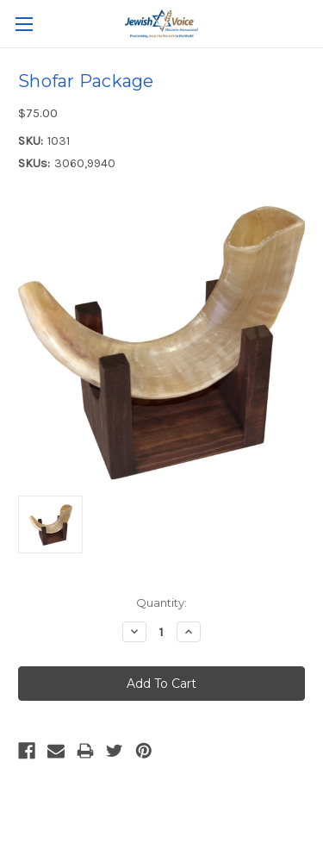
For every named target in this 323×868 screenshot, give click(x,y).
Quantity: (161, 603)
